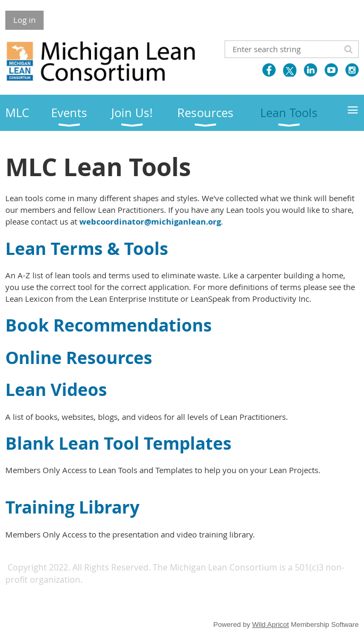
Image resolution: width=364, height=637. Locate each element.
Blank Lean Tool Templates (118, 443)
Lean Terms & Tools (87, 249)
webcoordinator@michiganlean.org (150, 222)
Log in (24, 20)
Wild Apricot (271, 624)
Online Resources (79, 358)
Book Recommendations (111, 325)
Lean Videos (56, 390)
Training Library (72, 507)
